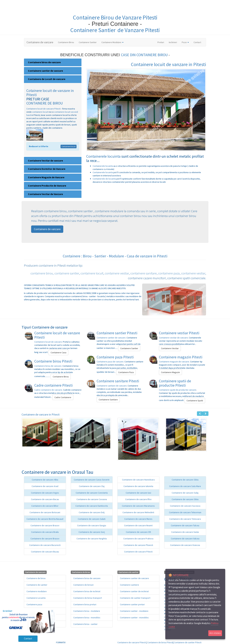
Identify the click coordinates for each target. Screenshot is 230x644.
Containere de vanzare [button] (47, 229)
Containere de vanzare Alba (45, 480)
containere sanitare (144, 273)
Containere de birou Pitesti (160, 642)
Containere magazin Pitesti (181, 357)
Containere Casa (58, 352)
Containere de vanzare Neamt (138, 525)
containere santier (67, 273)
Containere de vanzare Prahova (138, 539)
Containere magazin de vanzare (174, 362)
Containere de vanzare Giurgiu (92, 525)
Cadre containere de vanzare (48, 390)
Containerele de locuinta (105, 179)
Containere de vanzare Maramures (138, 506)
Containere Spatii (195, 401)
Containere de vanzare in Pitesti (41, 414)
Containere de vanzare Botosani (45, 512)
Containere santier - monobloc (134, 618)
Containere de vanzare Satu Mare (185, 486)
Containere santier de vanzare (45, 71)
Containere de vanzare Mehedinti (138, 512)
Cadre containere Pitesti (54, 385)
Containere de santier (37, 585)
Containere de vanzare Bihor (45, 506)
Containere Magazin (170, 372)
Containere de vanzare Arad (45, 486)
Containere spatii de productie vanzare (178, 390)
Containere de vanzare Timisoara (185, 519)
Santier (107, 30)
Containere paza (34, 604)
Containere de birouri (83, 585)
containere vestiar (117, 273)
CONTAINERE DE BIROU (45, 103)
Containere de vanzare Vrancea (185, 545)
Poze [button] (185, 42)
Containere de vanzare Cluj (92, 486)
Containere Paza (126, 372)
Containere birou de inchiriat (87, 591)
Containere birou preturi (85, 604)
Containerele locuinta (104, 156)
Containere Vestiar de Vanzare (45, 194)
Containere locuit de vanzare (48, 342)
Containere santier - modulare (134, 611)
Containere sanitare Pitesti (118, 381)
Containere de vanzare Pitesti (138, 552)
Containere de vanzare (40, 42)
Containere (87, 17)
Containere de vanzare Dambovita (92, 506)
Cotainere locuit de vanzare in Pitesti (50, 93)
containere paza (169, 273)
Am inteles (215, 633)
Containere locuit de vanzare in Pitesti (168, 64)
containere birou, (42, 273)
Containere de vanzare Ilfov (138, 499)
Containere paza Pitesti (115, 357)
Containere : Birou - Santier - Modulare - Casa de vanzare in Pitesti (115, 256)
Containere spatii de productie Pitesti (175, 383)
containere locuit (40, 112)
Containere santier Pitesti (117, 333)
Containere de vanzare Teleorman (185, 512)
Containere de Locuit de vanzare (47, 79)
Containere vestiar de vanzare (173, 338)
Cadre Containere (63, 397)
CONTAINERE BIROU (152, 55)
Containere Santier (88, 42)
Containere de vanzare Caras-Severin (92, 480)
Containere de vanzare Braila (45, 532)
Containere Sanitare (108, 400)
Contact (197, 42)
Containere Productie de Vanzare (47, 186)
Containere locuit (69, 146)
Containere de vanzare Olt (138, 532)
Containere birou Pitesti (53, 361)
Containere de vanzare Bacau (45, 499)
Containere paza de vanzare (110, 362)
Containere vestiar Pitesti (179, 333)
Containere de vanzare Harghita (92, 539)
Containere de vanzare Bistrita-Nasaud (45, 519)
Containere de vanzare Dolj (92, 512)
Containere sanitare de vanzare (112, 386)
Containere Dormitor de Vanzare (47, 169)
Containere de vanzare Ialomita (138, 486)
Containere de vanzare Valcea (185, 539)
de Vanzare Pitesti (136, 17)
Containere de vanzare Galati (92, 519)
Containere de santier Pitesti (188, 642)
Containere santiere (129, 585)
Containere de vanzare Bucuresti (45, 545)
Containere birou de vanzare (44, 62)
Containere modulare (37, 591)
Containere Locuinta (36, 598)
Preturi (162, 42)
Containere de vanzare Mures (138, 519)
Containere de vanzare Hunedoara (138, 480)
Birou (108, 17)
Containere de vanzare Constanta (92, 493)
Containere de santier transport (135, 598)
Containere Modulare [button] (112, 42)
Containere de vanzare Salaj (185, 493)
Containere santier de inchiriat (134, 591)
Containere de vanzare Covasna (92, 499)
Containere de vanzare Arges (45, 493)
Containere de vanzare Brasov (45, 525)
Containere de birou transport (88, 598)
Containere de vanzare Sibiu (185, 480)
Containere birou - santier (85, 624)
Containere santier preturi (132, 604)
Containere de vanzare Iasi (138, 493)
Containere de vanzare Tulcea (185, 525)
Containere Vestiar (170, 348)
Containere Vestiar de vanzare (45, 161)
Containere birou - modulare (87, 611)
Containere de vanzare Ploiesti (138, 545)
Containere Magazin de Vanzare (46, 177)
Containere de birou (36, 578)
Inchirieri (173, 42)
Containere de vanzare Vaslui (185, 532)
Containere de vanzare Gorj (92, 532)
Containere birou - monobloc (87, 618)
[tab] (53, 62)
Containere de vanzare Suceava (185, 506)
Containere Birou (66, 42)
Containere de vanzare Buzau (45, 552)
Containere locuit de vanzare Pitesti (43, 109)
